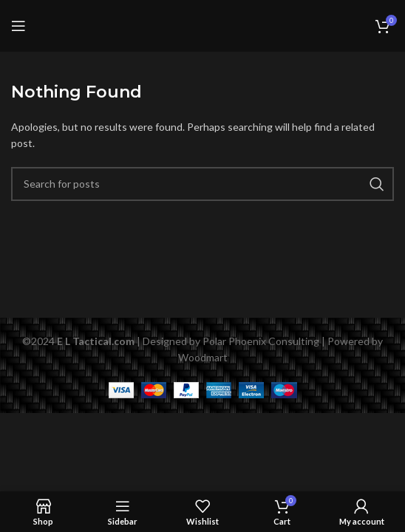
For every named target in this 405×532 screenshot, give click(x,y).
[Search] (202, 184)
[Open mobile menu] (18, 26)
